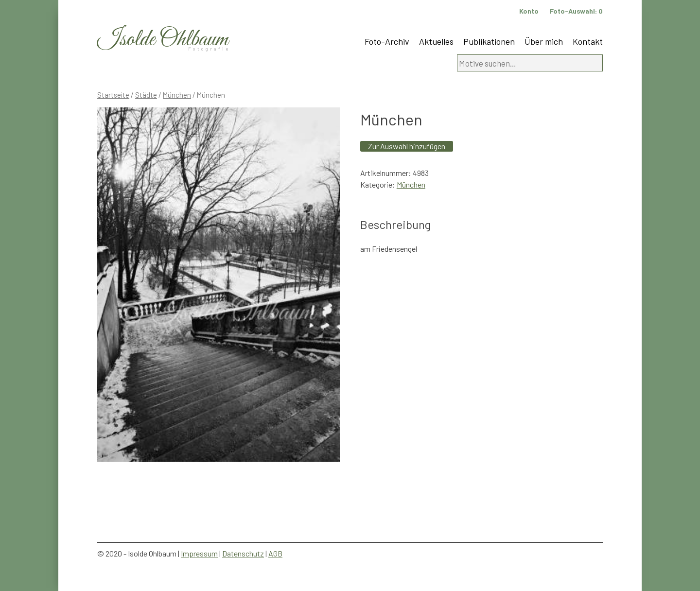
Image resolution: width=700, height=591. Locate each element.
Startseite (113, 95)
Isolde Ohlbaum (163, 40)
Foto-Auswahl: (576, 11)
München (177, 95)
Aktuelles (436, 41)
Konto (529, 11)
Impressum (199, 553)
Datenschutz (243, 553)
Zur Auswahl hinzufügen (407, 146)
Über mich (544, 41)
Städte (146, 95)
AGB (275, 553)
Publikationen (489, 41)
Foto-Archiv (387, 41)
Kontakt (588, 41)
